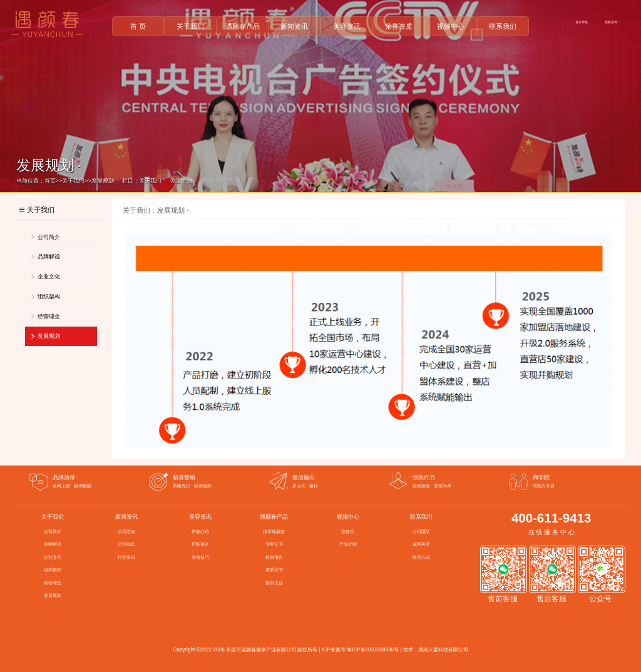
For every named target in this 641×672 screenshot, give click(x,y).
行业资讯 (126, 557)
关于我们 (190, 26)
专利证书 (274, 544)
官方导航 (582, 22)
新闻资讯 (294, 26)
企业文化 (49, 277)
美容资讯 (347, 26)
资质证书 (274, 570)
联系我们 (503, 26)
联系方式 (421, 557)
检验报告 (274, 557)
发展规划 (103, 181)
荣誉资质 (399, 26)
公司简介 (49, 237)
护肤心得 (200, 532)
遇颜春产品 (243, 26)
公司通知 (126, 532)
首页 (50, 181)
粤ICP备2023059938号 (373, 650)
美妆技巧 (200, 557)
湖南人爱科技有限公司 (443, 650)
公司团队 (421, 532)
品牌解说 (49, 257)
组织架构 (49, 297)
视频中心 (451, 26)
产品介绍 (348, 544)
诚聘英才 (421, 544)
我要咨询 (611, 22)
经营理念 (49, 317)
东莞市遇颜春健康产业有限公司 (261, 650)
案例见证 (274, 583)
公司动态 (126, 544)
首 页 (138, 26)
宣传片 (348, 532)
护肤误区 (200, 544)
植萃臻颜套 (274, 532)
